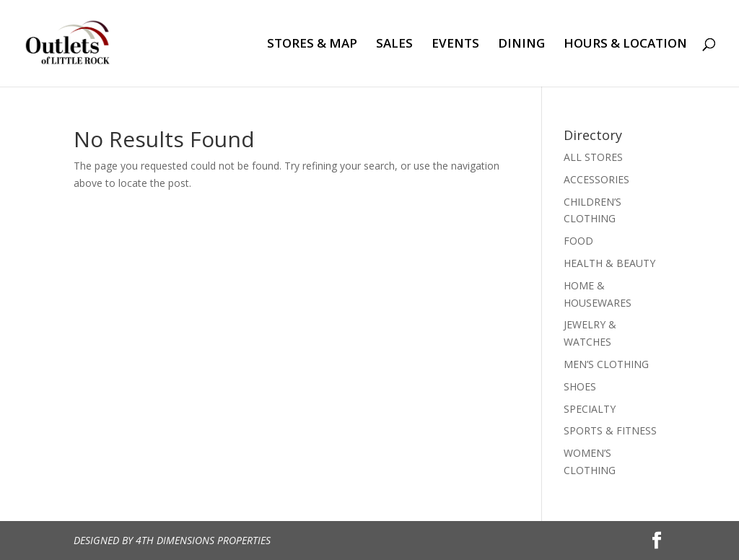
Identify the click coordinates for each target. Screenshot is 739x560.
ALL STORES (593, 157)
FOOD (578, 241)
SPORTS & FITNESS (610, 430)
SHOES (580, 386)
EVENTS (455, 45)
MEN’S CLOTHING (606, 364)
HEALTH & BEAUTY (609, 263)
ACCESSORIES (596, 179)
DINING (521, 45)
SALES (394, 45)
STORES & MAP (312, 45)
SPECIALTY (590, 409)
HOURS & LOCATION (625, 45)
